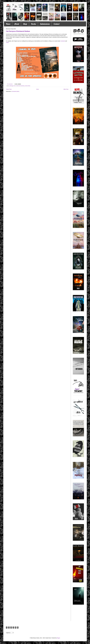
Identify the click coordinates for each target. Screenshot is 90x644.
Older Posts (66, 89)
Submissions (45, 24)
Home (38, 89)
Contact (57, 24)
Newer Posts (9, 89)
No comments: (10, 84)
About (17, 24)
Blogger (58, 638)
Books (33, 24)
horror (15, 86)
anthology (11, 86)
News (8, 24)
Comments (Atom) (15, 91)
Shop (25, 24)
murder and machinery (20, 86)
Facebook (63, 41)
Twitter (7, 42)
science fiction (28, 86)
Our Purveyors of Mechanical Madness (18, 31)
